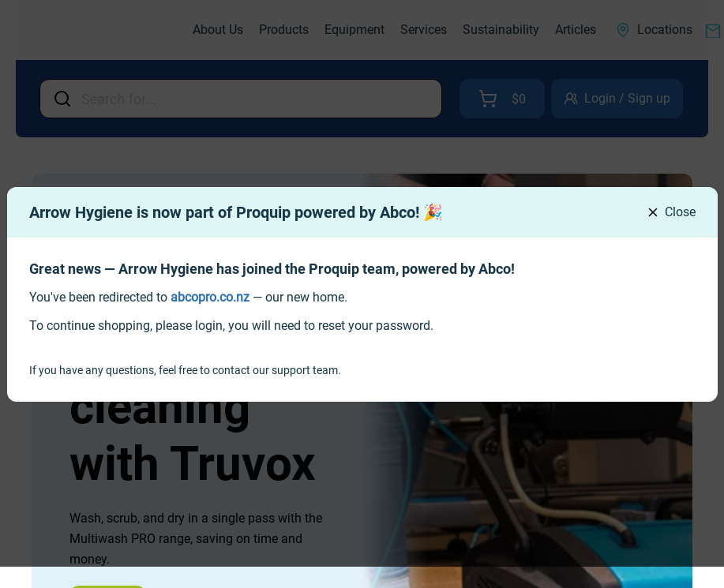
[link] (210, 297)
